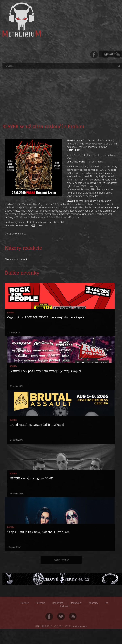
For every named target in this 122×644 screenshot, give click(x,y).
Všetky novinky (61, 560)
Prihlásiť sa (111, 54)
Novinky (25, 603)
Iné (107, 603)
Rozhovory (76, 603)
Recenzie (40, 603)
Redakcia (64, 606)
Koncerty (93, 603)
